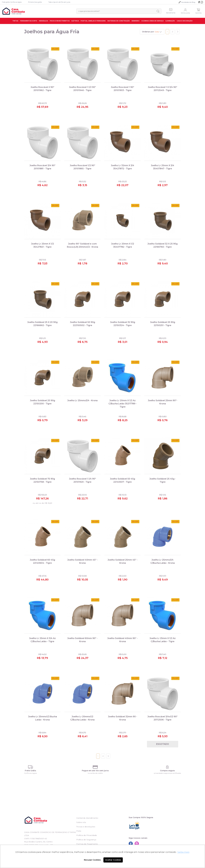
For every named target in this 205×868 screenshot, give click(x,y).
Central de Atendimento (87, 818)
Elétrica (75, 21)
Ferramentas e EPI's (29, 21)
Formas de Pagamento (87, 844)
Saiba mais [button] (183, 852)
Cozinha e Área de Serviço (153, 21)
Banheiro (136, 21)
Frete (79, 831)
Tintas (15, 21)
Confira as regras (30, 773)
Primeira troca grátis (35, 2)
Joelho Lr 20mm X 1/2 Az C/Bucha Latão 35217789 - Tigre (123, 404)
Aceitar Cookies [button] (113, 860)
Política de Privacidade (87, 835)
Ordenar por (148, 32)
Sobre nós (81, 822)
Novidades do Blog (188, 2)
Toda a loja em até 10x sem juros (59, 2)
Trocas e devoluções (86, 827)
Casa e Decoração (185, 21)
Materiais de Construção (119, 21)
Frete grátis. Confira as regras (12, 2)
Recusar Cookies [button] (92, 860)
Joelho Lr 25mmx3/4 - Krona (82, 400)
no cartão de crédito (95, 773)
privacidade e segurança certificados (167, 773)
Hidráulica (43, 21)
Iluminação (170, 21)
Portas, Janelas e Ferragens (93, 21)
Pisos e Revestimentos (60, 21)
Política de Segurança (86, 840)
